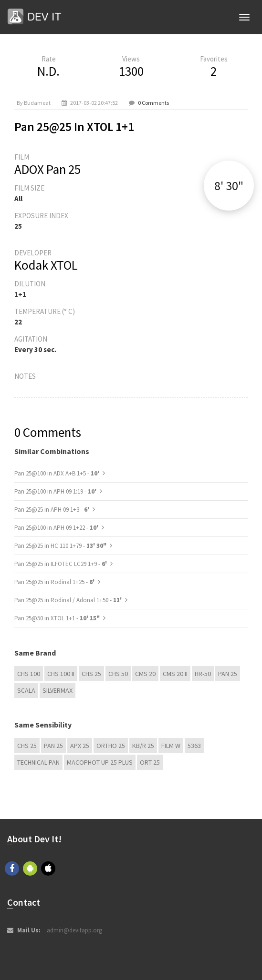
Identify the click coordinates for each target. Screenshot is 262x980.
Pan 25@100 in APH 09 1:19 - (56, 491)
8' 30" (229, 186)
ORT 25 (150, 762)
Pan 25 (228, 674)
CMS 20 (145, 674)
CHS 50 (118, 674)
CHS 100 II (61, 674)
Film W (171, 746)
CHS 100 (29, 674)
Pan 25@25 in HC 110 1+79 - (60, 546)
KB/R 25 (143, 746)
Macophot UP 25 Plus (100, 762)
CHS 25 (91, 674)
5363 (194, 746)
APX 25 (80, 746)
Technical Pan (38, 762)
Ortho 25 (111, 746)
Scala (26, 690)
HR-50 (203, 674)
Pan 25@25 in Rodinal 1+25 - (55, 582)
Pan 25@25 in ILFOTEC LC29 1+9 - (61, 564)
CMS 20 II (175, 674)
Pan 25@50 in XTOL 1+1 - (57, 618)
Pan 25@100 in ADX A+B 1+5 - (58, 473)
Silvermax (58, 690)
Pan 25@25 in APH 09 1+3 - (52, 510)
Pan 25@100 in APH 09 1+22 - (57, 528)
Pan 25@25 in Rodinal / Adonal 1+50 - (69, 600)
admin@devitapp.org (74, 930)
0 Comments (153, 103)
